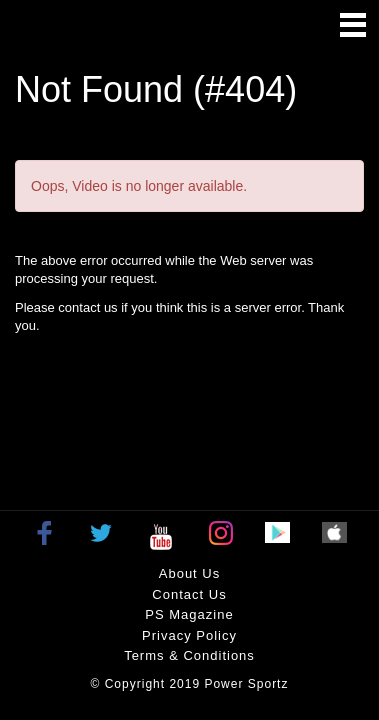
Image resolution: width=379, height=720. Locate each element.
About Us (189, 573)
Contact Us (189, 594)
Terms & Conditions (189, 655)
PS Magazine (189, 614)
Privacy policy (189, 635)
